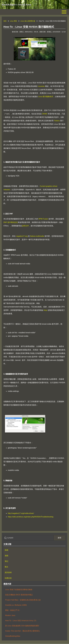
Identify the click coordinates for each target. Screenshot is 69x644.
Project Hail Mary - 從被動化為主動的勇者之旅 (23, 600)
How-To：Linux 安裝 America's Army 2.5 (21, 621)
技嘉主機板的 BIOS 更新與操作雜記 (19, 595)
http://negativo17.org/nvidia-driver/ (21, 513)
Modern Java (10, 615)
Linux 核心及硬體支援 (28, 21)
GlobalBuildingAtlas (13, 636)
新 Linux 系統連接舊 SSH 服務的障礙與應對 (22, 626)
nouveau (41, 86)
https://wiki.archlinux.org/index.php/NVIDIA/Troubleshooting (31, 517)
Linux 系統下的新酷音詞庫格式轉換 (19, 590)
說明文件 (25, 226)
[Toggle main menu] (34, 12)
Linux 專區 (13, 21)
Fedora (57, 121)
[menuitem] (34, 550)
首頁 (5, 21)
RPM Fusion (43, 219)
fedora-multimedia (37, 236)
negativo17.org (22, 236)
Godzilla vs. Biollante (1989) (16, 605)
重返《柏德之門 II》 (13, 610)
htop (45, 310)
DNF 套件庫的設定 (11, 222)
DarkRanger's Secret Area (16, 5)
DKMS (45, 114)
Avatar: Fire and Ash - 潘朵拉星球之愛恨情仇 (22, 631)
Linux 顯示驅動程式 (46, 97)
